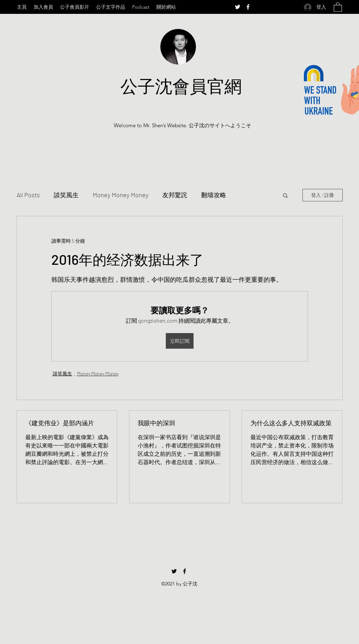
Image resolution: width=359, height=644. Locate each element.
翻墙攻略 (214, 195)
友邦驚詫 (175, 195)
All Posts (28, 195)
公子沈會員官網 (181, 86)
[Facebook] (248, 7)
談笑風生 (66, 195)
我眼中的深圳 (156, 423)
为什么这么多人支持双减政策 (291, 423)
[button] (338, 7)
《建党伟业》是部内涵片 (60, 423)
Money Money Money (121, 195)
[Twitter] (238, 7)
